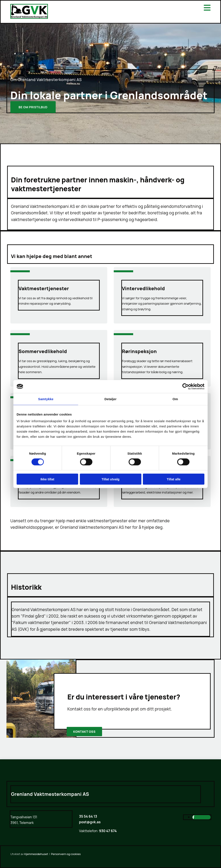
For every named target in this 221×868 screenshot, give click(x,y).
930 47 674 (108, 831)
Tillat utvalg (110, 479)
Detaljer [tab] (110, 399)
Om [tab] (175, 399)
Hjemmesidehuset (36, 854)
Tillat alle (174, 479)
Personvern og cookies (66, 854)
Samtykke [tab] (46, 399)
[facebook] (193, 817)
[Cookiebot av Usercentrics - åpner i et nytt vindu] (185, 386)
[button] (33, 107)
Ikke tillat (47, 479)
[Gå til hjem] (29, 18)
